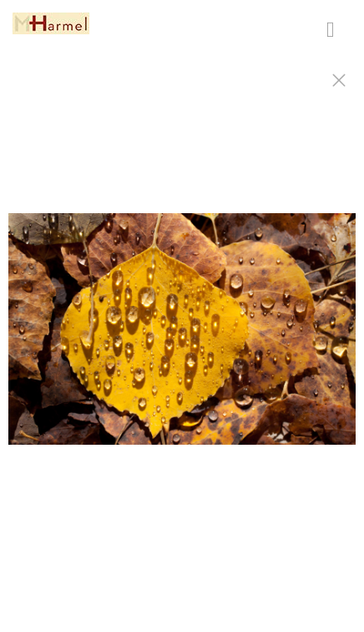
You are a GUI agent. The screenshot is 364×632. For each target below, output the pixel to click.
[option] (182, 337)
